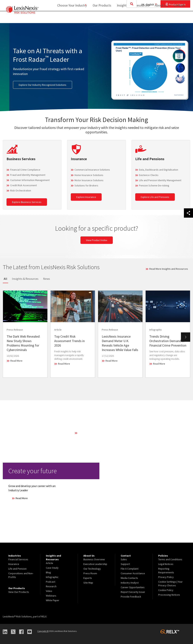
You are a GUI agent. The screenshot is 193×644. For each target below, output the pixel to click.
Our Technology (92, 569)
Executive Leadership (95, 564)
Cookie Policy (166, 590)
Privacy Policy (166, 577)
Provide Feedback (131, 597)
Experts (88, 578)
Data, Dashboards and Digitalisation (159, 170)
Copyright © (43, 631)
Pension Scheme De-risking (154, 185)
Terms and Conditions (170, 559)
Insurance (14, 564)
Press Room (90, 573)
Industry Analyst (130, 583)
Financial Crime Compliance (25, 170)
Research (51, 586)
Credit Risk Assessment (23, 185)
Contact (179, 18)
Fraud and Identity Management (28, 175)
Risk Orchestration (21, 190)
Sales (124, 559)
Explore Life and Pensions (155, 197)
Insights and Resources (131, 18)
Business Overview (94, 559)
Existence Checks (149, 175)
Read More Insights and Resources (169, 269)
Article (50, 563)
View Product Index (97, 240)
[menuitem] (100, 18)
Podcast (51, 582)
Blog (48, 572)
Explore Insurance (86, 197)
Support (125, 564)
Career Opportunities (133, 587)
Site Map (88, 583)
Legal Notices (166, 564)
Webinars (51, 596)
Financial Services (18, 559)
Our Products (100, 18)
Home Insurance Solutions (89, 175)
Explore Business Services (27, 202)
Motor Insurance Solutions (89, 180)
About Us (159, 18)
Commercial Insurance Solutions (92, 170)
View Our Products (19, 592)
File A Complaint (130, 569)
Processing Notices (169, 595)
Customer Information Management (30, 180)
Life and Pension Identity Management (160, 180)
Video (49, 591)
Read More (16, 361)
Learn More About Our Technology (97, 433)
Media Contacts (129, 578)
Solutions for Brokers (86, 185)
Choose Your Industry (67, 18)
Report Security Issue (133, 592)
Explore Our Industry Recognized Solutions (43, 85)
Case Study (52, 568)
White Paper (53, 600)
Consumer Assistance (133, 573)
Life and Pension (17, 569)
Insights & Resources (25, 279)
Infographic (52, 577)
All (5, 279)
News (47, 279)
